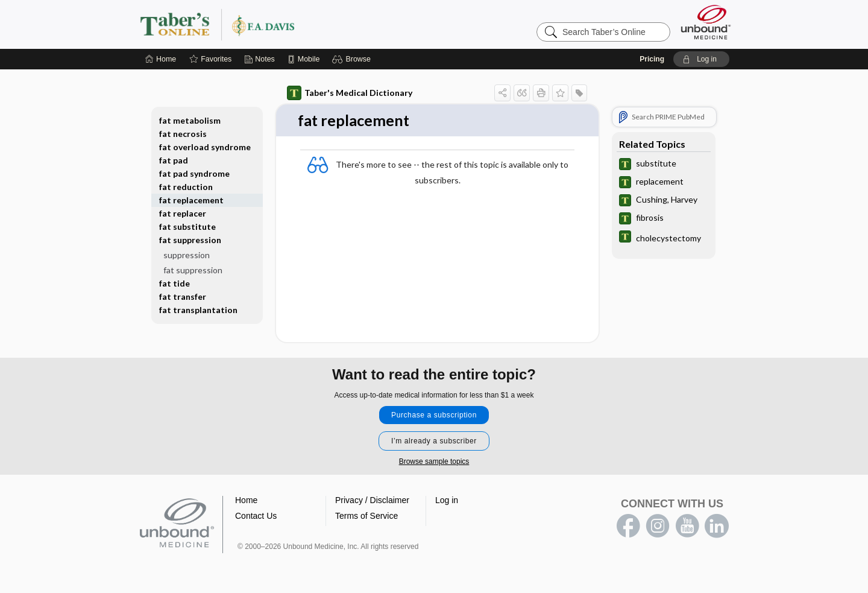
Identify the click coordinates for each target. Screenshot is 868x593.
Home (246, 501)
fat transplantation (198, 310)
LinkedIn (717, 527)
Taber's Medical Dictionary (350, 93)
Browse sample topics (434, 462)
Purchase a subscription (434, 416)
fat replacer (183, 213)
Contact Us (256, 516)
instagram (658, 527)
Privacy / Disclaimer (372, 501)
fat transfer (183, 296)
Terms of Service (366, 516)
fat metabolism (190, 120)
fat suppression (190, 240)
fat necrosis (183, 134)
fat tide (175, 283)
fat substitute (187, 227)
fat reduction (186, 187)
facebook (628, 527)
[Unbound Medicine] (706, 22)
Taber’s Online (289, 24)
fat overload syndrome (205, 147)
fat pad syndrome (194, 173)
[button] (353, 59)
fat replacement (191, 200)
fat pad (174, 160)
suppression (187, 255)
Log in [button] (447, 501)
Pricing (652, 59)
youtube (687, 527)
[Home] (161, 59)
